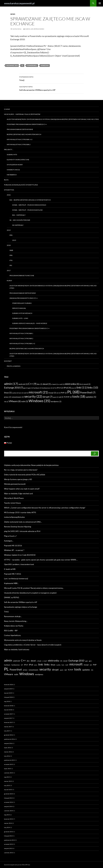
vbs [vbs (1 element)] (6, 402)
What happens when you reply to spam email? (22, 489)
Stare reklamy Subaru (22, 303)
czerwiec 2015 (9, 773)
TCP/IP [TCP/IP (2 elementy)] (68, 397)
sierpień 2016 (8, 743)
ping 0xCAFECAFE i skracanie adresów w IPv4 (22, 531)
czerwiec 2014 (9, 811)
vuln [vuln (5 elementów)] (25, 401)
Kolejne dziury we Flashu (14, 626)
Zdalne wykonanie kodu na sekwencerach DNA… (23, 522)
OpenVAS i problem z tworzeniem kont (19, 564)
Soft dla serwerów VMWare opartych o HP (51, 88)
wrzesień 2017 (9, 714)
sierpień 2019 (8, 689)
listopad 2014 (8, 798)
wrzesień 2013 (9, 844)
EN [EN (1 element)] (82, 384)
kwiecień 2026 (9, 685)
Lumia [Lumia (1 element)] (15, 393)
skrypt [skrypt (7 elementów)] (47, 397)
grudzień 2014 (9, 794)
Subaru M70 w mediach (22, 313)
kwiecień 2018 (9, 706)
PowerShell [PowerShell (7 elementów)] (88, 392)
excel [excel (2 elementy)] (87, 384)
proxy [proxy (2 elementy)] (8, 397)
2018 (9, 245)
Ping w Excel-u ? (10, 536)
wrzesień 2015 (9, 764)
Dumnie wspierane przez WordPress (17, 865)
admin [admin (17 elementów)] (11, 384)
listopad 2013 (8, 836)
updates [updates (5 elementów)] (91, 397)
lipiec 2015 (8, 769)
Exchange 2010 (12, 65)
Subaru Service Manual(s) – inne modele (30, 323)
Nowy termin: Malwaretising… (16, 621)
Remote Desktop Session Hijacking (18, 527)
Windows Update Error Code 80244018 (20, 555)
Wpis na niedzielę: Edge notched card (18, 494)
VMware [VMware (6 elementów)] (15, 401)
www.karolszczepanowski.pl (19, 3)
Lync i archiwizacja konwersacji (16, 579)
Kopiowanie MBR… (11, 583)
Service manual (19, 308)
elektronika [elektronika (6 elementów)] (72, 384)
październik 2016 (9, 739)
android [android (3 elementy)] (23, 384)
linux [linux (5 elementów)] (8, 393)
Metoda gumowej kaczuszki (15, 484)
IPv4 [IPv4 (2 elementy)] (60, 388)
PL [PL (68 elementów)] (73, 392)
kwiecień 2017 (9, 722)
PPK (11, 235)
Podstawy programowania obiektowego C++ (27, 124)
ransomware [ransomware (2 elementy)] (18, 397)
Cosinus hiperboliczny (12, 635)
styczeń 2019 (8, 693)
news (13, 14)
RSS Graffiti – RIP (11, 631)
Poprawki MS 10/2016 (13, 546)
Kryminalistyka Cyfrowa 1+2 (20, 139)
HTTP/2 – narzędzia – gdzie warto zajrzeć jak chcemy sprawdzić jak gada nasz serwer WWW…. (41, 560)
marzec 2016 (8, 752)
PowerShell (32, 65)
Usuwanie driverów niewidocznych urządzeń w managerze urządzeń (30, 593)
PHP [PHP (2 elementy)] (64, 393)
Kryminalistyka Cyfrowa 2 (19, 144)
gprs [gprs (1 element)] (31, 388)
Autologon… (9, 541)
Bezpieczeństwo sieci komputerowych (24, 134)
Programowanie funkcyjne (22, 276)
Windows (45, 65)
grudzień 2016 (9, 735)
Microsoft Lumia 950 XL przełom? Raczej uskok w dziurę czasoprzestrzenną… (34, 588)
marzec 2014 (8, 823)
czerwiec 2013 (9, 853)
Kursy (9, 281)
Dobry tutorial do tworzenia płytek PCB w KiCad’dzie (25, 475)
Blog (6, 180)
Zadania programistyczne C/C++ (24, 298)
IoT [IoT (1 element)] (55, 388)
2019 (9, 230)
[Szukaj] (95, 454)
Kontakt (8, 361)
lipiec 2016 (8, 748)
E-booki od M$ (10, 569)
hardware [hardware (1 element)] (37, 388)
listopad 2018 (8, 697)
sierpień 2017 (8, 718)
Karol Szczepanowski (35, 29)
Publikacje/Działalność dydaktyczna (21, 185)
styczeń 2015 (8, 790)
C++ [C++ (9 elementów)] (32, 384)
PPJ (11, 265)
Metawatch (12, 175)
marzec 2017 (8, 727)
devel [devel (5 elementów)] (47, 384)
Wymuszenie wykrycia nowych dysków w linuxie (23, 640)
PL (22, 65)
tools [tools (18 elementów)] (79, 396)
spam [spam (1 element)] (56, 397)
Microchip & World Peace (14, 498)
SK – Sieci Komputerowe (20, 220)
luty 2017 (7, 731)
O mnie (7, 109)
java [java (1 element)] (74, 388)
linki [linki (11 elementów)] (82, 387)
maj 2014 (7, 815)
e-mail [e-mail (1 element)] (61, 384)
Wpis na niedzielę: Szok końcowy (17, 650)
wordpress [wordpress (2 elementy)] (56, 401)
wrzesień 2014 (9, 802)
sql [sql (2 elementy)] (61, 397)
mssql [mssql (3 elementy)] (52, 393)
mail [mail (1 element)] (26, 393)
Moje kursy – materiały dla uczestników (22, 114)
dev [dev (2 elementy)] (40, 384)
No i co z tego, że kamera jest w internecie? (21, 470)
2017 (9, 270)
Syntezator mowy (15, 165)
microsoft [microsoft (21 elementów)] (38, 392)
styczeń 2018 (8, 710)
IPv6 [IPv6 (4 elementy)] (67, 388)
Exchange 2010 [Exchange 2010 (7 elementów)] (14, 388)
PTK (11, 260)
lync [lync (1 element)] (21, 393)
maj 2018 (7, 701)
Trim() (51, 78)
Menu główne (100, 3)
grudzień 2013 (9, 832)
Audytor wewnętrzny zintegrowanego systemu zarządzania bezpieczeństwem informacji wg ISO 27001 (53, 119)
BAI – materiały (19, 215)
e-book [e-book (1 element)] (54, 384)
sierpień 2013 (8, 848)
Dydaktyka (9, 190)
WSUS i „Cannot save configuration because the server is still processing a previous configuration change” (45, 508)
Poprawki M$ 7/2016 (13, 574)
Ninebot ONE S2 (13, 170)
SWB (11, 250)
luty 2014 (7, 827)
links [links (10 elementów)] (93, 387)
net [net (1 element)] (58, 393)
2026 (9, 195)
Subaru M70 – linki (20, 318)
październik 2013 (9, 840)
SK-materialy (18, 225)
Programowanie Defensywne (20, 129)
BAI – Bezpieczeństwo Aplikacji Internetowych (30, 200)
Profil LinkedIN (14, 366)
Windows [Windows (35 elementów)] (39, 401)
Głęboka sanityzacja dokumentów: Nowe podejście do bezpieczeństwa (31, 465)
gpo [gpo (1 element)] (26, 388)
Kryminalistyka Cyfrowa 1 (21, 333)
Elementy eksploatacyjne (18, 160)
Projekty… (9, 150)
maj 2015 (7, 777)
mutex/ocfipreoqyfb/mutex (14, 517)
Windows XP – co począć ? (14, 550)
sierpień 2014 (8, 806)
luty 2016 (7, 756)
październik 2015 (9, 760)
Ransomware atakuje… (13, 616)
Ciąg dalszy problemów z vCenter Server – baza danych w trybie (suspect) (33, 645)
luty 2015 (7, 785)
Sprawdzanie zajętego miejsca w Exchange (21, 607)
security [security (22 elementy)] (33, 396)
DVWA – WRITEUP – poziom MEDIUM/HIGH (29, 205)
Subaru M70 (12, 155)
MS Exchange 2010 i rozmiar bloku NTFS (20, 512)
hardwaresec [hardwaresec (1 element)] (47, 388)
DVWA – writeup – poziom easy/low (27, 210)
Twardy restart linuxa (12, 503)
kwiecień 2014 (9, 819)
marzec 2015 (8, 781)
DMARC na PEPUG (12, 597)
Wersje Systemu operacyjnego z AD (18, 479)
